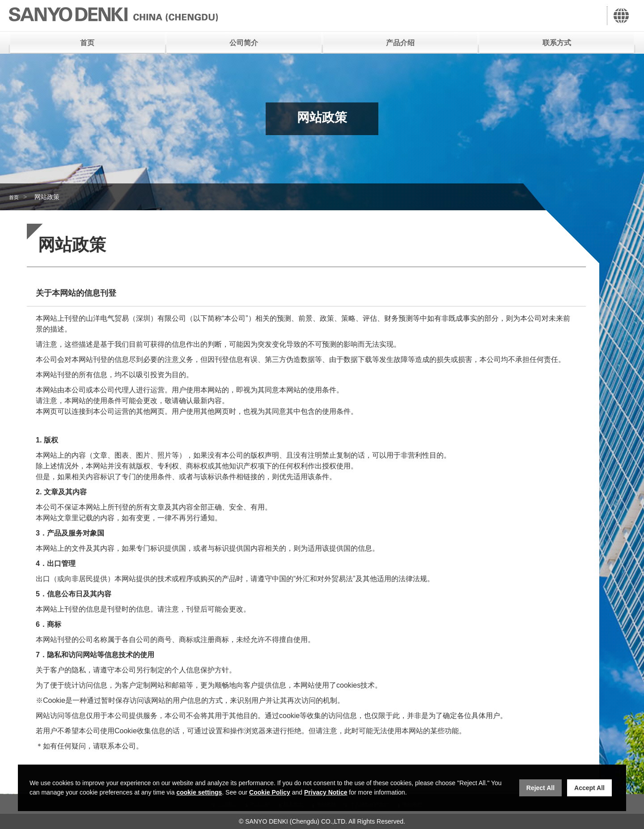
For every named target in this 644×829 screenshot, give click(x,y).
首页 (87, 43)
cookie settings (199, 792)
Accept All (589, 788)
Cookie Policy (270, 792)
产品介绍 (400, 43)
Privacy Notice (326, 792)
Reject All (540, 788)
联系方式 (557, 43)
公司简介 (244, 43)
